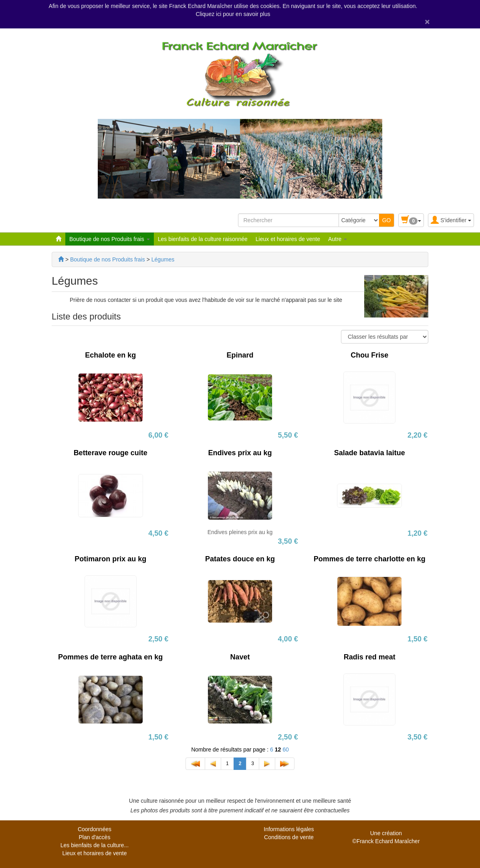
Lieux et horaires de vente (288, 239)
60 (286, 749)
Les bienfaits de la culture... (95, 845)
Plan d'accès (94, 837)
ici (219, 14)
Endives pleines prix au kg (240, 532)
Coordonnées (95, 829)
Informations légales (289, 829)
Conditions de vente (289, 837)
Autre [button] (338, 239)
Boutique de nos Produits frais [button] (110, 239)
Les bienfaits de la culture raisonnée (203, 239)
